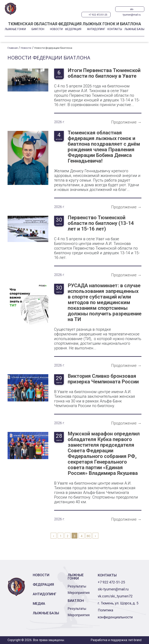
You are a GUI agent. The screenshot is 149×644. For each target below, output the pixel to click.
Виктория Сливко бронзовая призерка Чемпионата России (103, 379)
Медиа (39, 604)
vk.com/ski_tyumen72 (115, 596)
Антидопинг (96, 29)
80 (88, 536)
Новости (56, 29)
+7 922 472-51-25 (98, 15)
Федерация (73, 29)
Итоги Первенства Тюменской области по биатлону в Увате (104, 73)
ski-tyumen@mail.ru (132, 10)
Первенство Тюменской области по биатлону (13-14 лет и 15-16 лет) (101, 223)
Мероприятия (79, 593)
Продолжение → (126, 122)
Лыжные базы (134, 29)
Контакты (115, 29)
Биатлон (38, 29)
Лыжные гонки (15, 29)
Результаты (77, 586)
